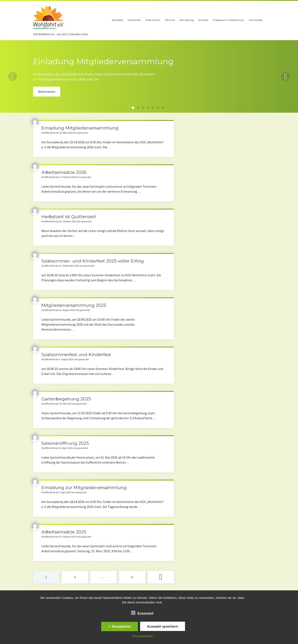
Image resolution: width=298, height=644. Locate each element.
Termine (170, 20)
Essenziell (142, 613)
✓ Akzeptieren (120, 626)
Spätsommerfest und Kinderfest (76, 355)
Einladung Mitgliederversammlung (80, 128)
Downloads (256, 20)
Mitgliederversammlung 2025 (74, 305)
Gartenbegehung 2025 (66, 399)
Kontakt (203, 20)
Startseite (117, 20)
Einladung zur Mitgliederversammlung (84, 488)
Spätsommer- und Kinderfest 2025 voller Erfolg (93, 261)
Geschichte (134, 20)
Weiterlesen (47, 92)
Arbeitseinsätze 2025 (64, 532)
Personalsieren (142, 636)
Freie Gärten (153, 20)
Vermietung (187, 20)
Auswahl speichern (162, 626)
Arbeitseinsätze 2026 (64, 172)
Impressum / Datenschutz (229, 20)
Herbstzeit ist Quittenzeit (69, 217)
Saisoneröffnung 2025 (65, 443)
